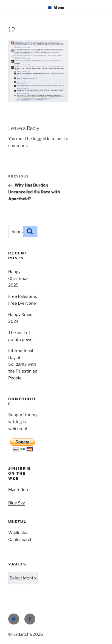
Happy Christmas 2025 (18, 279)
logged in (42, 139)
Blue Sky (17, 503)
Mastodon (18, 490)
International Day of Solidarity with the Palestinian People (23, 365)
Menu (56, 7)
